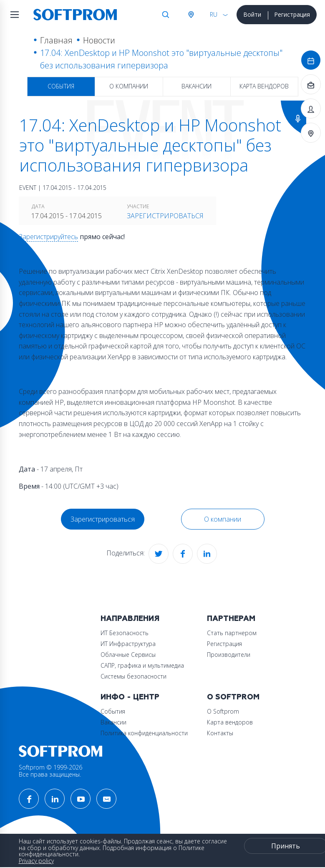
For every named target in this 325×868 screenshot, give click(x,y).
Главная (56, 40)
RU (214, 14)
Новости (99, 40)
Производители (229, 655)
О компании (129, 86)
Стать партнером (232, 633)
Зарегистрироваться (165, 216)
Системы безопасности (134, 676)
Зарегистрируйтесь (48, 237)
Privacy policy (36, 861)
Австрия (191, 15)
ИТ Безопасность (125, 633)
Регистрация (292, 14)
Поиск (166, 15)
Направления (130, 619)
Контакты (220, 733)
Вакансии (197, 86)
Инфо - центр (130, 697)
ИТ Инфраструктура (128, 644)
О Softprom (233, 697)
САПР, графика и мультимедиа (142, 665)
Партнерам (231, 619)
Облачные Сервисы (128, 655)
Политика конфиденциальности (144, 733)
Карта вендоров (264, 86)
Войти (252, 14)
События (61, 86)
